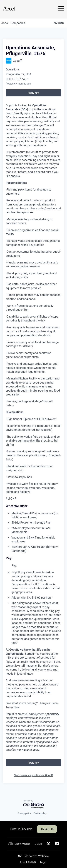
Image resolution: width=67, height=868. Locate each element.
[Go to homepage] (9, 8)
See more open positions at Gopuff (33, 775)
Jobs (38, 844)
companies (18, 23)
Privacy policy (24, 813)
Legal (44, 862)
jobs (5, 23)
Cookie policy (40, 813)
